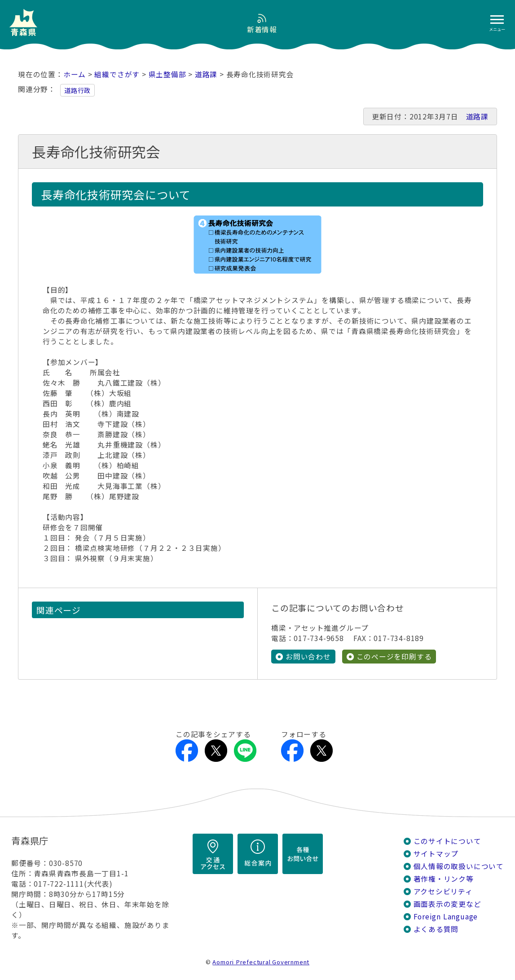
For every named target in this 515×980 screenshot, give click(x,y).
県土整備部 (167, 74)
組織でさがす (117, 74)
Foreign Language (446, 916)
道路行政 (77, 90)
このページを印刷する (394, 657)
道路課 (206, 74)
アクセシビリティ (443, 891)
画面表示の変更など (447, 904)
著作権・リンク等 (444, 879)
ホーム (75, 74)
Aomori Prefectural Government (261, 962)
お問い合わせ (308, 657)
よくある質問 (436, 929)
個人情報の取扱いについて (459, 866)
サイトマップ (436, 854)
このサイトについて (447, 841)
